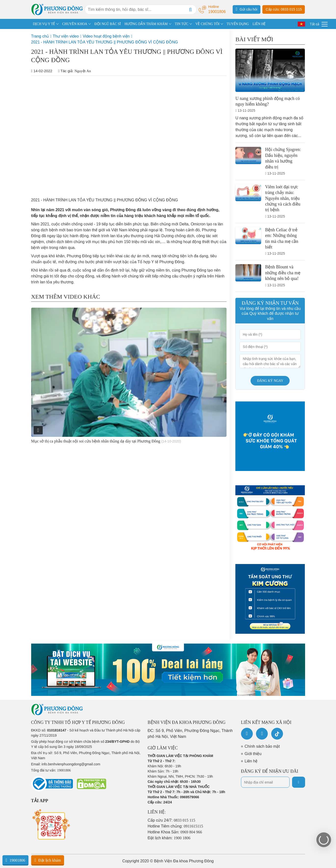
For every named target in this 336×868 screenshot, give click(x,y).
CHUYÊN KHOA (75, 24)
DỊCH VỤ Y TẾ (44, 24)
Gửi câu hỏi (247, 9)
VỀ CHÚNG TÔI (207, 24)
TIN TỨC (181, 24)
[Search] (190, 10)
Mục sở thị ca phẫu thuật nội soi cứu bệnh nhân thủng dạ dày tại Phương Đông (96, 441)
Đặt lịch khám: (169, 838)
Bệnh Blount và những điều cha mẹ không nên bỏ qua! (283, 273)
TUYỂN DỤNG (238, 24)
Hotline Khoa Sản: (175, 832)
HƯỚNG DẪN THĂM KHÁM (146, 24)
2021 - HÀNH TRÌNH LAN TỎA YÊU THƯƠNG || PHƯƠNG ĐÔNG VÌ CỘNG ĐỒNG (105, 42)
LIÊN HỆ (259, 24)
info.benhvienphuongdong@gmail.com (71, 764)
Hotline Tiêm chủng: (175, 826)
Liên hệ (251, 761)
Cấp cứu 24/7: (172, 820)
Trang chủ (40, 36)
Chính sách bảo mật (262, 746)
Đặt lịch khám (48, 860)
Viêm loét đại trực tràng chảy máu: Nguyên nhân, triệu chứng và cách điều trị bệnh (283, 198)
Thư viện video (66, 36)
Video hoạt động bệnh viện (106, 36)
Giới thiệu (253, 754)
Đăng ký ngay (270, 381)
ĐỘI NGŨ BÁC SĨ (108, 24)
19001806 (15, 860)
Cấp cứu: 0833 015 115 (284, 9)
